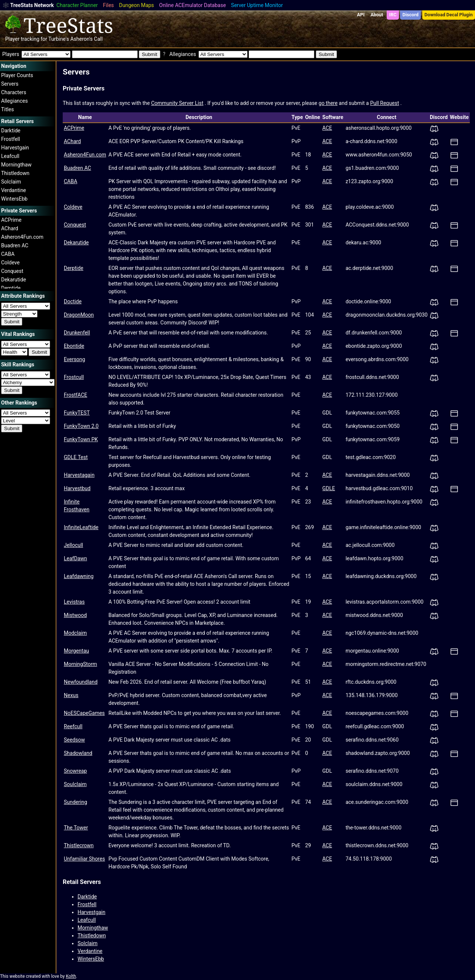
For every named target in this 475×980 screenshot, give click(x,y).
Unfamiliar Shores (84, 859)
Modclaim (75, 633)
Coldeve (10, 263)
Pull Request (384, 103)
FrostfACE (76, 395)
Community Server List (177, 103)
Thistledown (15, 173)
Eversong (74, 359)
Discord (411, 15)
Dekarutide (14, 280)
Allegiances (14, 101)
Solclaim (11, 182)
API (361, 15)
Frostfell (11, 139)
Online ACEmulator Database (193, 5)
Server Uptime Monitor (257, 5)
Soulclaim (75, 784)
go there (328, 103)
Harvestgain (15, 148)
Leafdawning (79, 576)
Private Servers (84, 88)
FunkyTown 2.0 (81, 426)
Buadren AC (15, 245)
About (377, 15)
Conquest (12, 271)
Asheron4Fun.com (22, 237)
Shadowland (78, 753)
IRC (393, 15)
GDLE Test (76, 457)
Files (109, 5)
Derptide (11, 288)
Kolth (71, 976)
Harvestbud (77, 488)
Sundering (76, 802)
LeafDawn (76, 558)
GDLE (329, 488)
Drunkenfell (77, 333)
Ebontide (74, 346)
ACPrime (11, 220)
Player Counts (17, 75)
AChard (10, 228)
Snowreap (75, 771)
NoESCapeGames (84, 713)
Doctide (73, 301)
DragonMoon (79, 315)
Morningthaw (16, 165)
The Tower (76, 828)
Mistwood (75, 615)
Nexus (71, 695)
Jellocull (73, 545)
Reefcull (73, 726)
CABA (8, 254)
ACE (327, 128)
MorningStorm (80, 664)
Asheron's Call (86, 39)
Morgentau (76, 651)
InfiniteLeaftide (81, 527)
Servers (10, 84)
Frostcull (74, 377)
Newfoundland (81, 682)
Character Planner (77, 5)
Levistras (74, 602)
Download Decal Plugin (449, 15)
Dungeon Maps (137, 5)
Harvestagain (79, 475)
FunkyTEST (77, 413)
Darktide (11, 131)
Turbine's (59, 39)
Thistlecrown (79, 845)
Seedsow (74, 740)
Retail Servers (82, 882)
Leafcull (10, 156)
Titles (7, 109)
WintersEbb (14, 199)
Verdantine (14, 190)
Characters (14, 92)
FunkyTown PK (81, 439)
